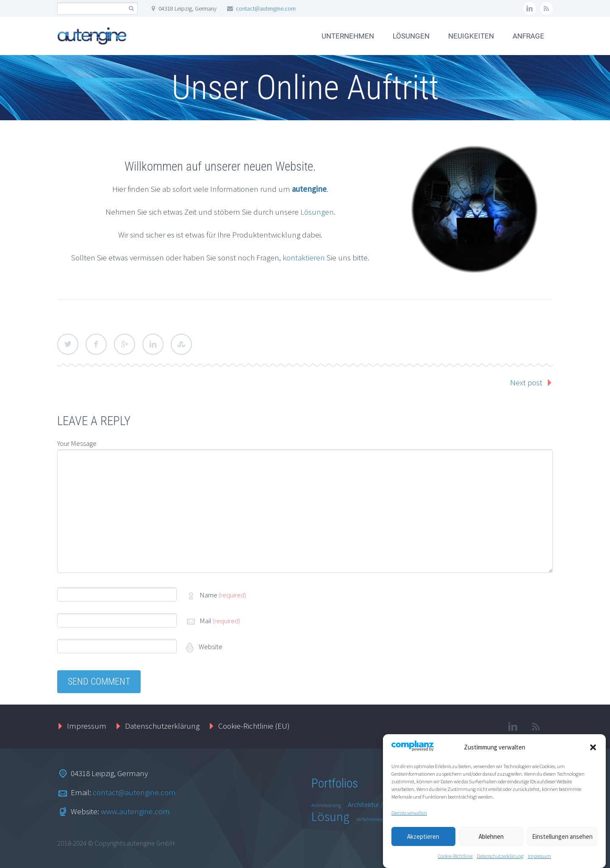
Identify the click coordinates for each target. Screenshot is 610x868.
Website (210, 647)
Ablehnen (491, 839)
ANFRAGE (528, 36)
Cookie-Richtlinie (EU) (254, 726)
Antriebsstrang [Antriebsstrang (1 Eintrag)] (326, 805)
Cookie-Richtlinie (455, 858)
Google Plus (125, 344)
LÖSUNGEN (411, 36)
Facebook (96, 344)
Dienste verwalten (409, 815)
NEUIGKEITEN (471, 36)
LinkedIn (153, 344)
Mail (220, 621)
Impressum (539, 858)
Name (223, 595)
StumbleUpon (181, 344)
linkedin (530, 8)
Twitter (68, 344)
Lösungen (317, 212)
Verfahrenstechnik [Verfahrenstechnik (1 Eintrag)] (375, 819)
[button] (593, 750)
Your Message (77, 443)
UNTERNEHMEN (348, 36)
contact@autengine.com (266, 8)
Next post (526, 382)
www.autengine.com (135, 811)
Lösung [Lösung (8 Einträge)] (330, 816)
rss (546, 8)
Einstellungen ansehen (562, 839)
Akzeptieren (423, 839)
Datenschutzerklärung (500, 858)
